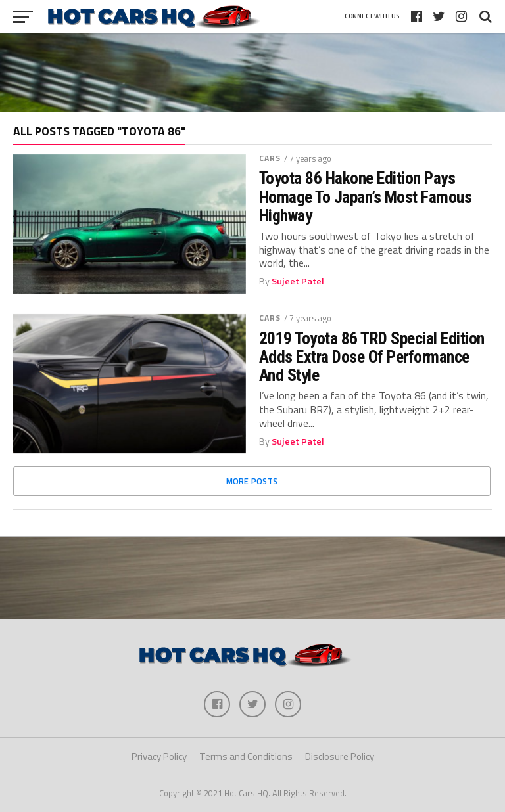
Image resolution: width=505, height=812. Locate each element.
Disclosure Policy (340, 756)
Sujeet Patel (298, 281)
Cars (270, 158)
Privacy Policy (159, 756)
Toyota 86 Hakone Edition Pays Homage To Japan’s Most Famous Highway (365, 196)
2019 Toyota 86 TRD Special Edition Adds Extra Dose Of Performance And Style (372, 357)
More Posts (252, 481)
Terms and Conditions (246, 756)
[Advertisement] (252, 72)
